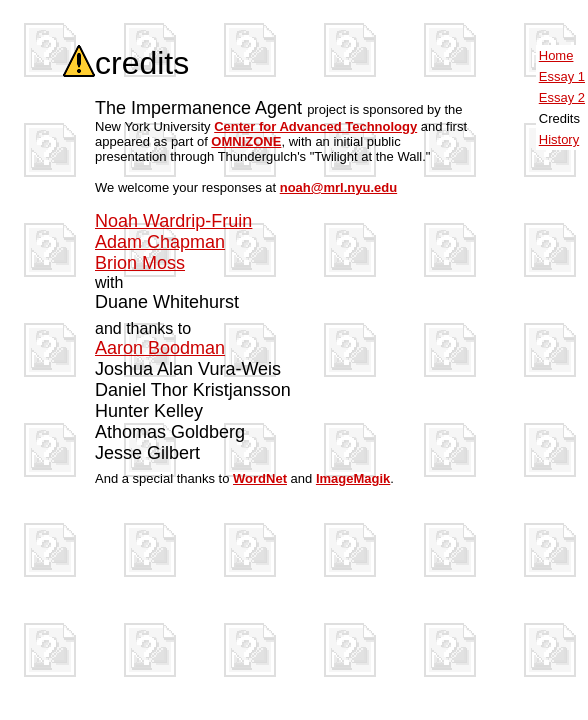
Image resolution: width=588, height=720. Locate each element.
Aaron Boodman (160, 348)
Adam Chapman (160, 242)
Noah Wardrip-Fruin (173, 221)
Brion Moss (140, 263)
